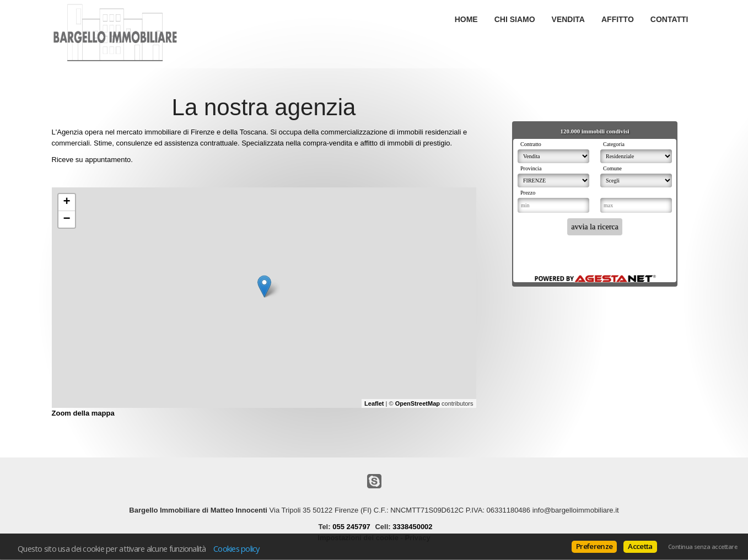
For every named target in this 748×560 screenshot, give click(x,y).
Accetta (640, 546)
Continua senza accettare (703, 547)
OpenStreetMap (418, 403)
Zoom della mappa (83, 413)
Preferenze (594, 546)
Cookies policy (236, 548)
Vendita (568, 19)
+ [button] (66, 202)
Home (466, 19)
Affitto (618, 19)
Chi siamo (515, 19)
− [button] (66, 219)
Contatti (669, 19)
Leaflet (374, 403)
